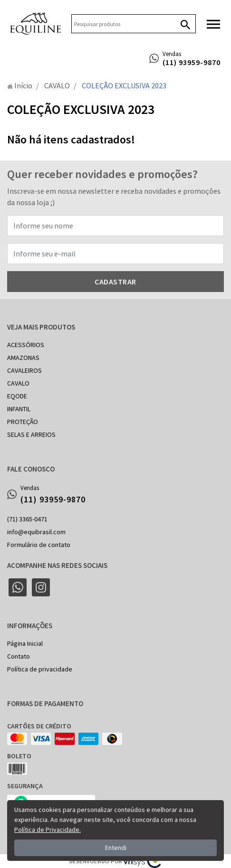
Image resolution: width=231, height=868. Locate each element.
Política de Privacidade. (48, 830)
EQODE (17, 396)
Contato (19, 656)
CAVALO (18, 383)
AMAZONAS (23, 358)
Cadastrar (115, 282)
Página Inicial (25, 643)
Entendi (116, 848)
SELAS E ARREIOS (31, 434)
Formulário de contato (39, 545)
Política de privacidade (40, 669)
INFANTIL (19, 409)
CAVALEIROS (24, 370)
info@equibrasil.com (36, 532)
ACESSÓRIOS (26, 345)
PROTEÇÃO (23, 422)
